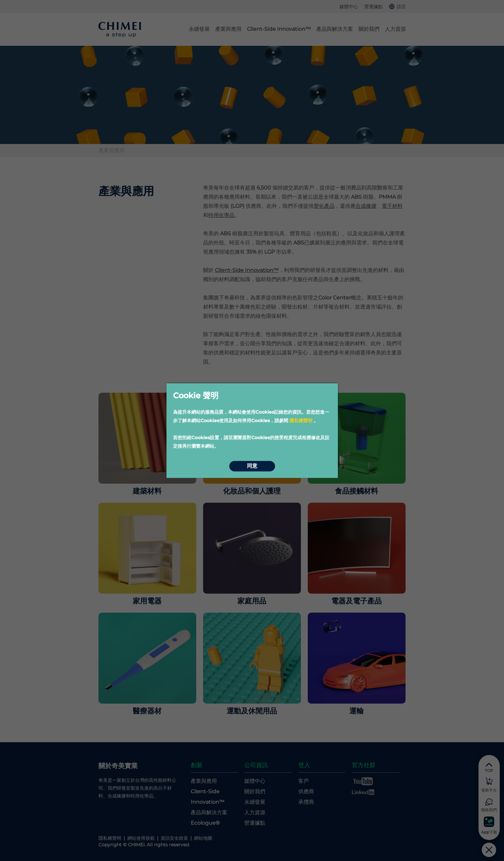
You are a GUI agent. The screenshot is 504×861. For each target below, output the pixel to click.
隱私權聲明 (301, 421)
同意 (252, 466)
